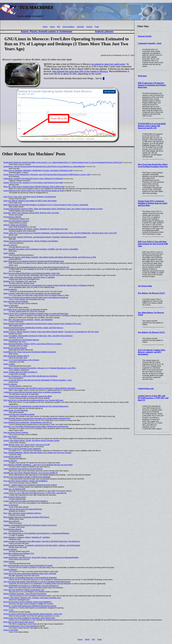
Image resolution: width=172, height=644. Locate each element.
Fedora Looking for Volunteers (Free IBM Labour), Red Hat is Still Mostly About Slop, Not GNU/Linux (42, 541)
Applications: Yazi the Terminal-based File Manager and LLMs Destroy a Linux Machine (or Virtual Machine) (44, 166)
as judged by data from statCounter (108, 64)
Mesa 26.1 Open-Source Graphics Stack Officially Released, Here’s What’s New (34, 187)
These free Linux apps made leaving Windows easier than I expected (30, 574)
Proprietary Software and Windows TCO (19, 553)
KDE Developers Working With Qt (16, 356)
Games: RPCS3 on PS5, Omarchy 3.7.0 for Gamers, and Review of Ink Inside (33, 183)
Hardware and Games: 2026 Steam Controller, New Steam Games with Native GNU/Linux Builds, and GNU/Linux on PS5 (50, 257)
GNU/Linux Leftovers (11, 521)
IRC (59, 27)
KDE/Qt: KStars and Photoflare (15, 225)
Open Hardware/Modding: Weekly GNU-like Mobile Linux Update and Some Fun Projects (37, 453)
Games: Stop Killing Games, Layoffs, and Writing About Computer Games (32, 441)
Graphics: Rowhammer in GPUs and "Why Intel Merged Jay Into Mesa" (31, 376)
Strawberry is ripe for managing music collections (22, 449)
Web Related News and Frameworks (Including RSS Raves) (26, 517)
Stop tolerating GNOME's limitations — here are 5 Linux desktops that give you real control (38, 465)
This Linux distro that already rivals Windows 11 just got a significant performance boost (37, 582)
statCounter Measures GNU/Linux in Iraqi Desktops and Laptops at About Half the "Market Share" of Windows (45, 285)
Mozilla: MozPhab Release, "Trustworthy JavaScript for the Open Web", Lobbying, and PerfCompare (42, 545)
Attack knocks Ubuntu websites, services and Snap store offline (28, 396)
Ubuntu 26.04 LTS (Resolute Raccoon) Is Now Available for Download (30, 578)
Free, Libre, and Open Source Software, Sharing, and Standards (28, 320)
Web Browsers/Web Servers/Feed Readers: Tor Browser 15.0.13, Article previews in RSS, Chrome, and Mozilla (46, 205)
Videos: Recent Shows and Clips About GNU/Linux (23, 509)
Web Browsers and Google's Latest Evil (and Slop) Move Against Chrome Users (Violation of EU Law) (42, 324)
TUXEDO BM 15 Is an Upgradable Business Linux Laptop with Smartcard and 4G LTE (152, 126)
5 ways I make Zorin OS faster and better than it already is (26, 501)
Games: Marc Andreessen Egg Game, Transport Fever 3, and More (29, 277)
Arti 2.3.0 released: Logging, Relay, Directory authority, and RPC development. (152, 352)
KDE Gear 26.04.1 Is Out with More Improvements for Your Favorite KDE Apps (153, 244)
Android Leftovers (104, 32)
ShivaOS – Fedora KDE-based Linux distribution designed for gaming (30, 606)
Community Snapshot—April (150, 43)
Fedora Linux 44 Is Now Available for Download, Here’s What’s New (29, 618)
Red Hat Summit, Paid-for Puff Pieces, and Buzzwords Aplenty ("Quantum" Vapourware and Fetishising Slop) (45, 237)
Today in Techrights (11, 305)
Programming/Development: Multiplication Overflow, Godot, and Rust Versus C (33, 328)
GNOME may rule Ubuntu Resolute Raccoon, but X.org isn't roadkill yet (31, 473)
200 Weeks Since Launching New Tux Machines (22, 310)
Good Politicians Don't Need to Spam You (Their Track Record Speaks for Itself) (34, 191)
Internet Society (145, 36)
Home (45, 27)
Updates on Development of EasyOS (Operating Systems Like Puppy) (30, 525)
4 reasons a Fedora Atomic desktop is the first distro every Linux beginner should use (36, 297)
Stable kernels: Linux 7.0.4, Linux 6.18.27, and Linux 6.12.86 (27, 445)
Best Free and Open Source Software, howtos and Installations (27, 602)
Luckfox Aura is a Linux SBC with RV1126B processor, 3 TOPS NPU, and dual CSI (153, 398)
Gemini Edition (68, 27)
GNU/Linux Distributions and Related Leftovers (21, 340)
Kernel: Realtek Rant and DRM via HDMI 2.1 (20, 372)
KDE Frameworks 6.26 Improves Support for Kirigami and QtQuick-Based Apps (152, 85)
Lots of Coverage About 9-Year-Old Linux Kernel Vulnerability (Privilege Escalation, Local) (38, 380)
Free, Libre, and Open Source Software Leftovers (22, 513)
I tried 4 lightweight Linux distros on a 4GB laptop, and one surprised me (31, 586)
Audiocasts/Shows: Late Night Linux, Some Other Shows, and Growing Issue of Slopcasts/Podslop (41, 557)
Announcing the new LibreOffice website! (19, 414)
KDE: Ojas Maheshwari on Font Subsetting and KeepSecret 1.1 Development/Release (36, 533)
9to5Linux (142, 76)
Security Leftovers (10, 245)
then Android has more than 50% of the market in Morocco (80, 71)
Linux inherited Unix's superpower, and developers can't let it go (28, 422)
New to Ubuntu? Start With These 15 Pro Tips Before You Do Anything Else (32, 293)
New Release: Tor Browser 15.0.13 (151, 293)
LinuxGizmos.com (146, 388)
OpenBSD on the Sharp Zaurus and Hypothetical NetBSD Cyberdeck (30, 352)
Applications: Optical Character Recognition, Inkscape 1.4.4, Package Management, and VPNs (40, 368)
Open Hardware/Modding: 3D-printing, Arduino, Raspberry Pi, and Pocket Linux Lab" (36, 229)
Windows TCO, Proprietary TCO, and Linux (20, 281)
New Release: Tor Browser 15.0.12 (151, 332)
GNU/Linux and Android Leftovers (16, 221)
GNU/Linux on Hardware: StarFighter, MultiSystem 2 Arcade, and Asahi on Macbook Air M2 (38, 170)
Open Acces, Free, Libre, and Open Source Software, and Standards (30, 197)
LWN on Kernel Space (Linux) (15, 497)
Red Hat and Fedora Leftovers (15, 348)
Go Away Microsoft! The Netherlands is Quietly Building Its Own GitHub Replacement (36, 406)
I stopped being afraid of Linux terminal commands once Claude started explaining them (37, 418)
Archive (89, 27)
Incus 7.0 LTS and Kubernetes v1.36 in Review (21, 360)
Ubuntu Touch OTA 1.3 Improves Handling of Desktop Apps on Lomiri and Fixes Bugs (153, 203)
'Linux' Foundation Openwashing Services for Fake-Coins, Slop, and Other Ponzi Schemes (38, 336)
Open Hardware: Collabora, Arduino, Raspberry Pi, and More (27, 537)
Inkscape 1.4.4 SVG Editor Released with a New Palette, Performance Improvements (36, 426)
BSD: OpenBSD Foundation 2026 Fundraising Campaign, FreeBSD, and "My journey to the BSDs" (41, 249)
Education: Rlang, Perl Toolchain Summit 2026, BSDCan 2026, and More (31, 213)
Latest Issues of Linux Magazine (16, 410)
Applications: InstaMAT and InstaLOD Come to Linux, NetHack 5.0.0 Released (33, 179)
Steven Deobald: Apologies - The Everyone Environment (25, 594)
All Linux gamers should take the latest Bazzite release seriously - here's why (33, 614)
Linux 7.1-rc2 (8, 610)
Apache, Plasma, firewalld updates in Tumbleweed (46, 32)
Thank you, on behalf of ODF (15, 489)
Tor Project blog (145, 286)
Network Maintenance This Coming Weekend (21, 626)
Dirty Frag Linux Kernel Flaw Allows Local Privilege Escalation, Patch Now (153, 165)
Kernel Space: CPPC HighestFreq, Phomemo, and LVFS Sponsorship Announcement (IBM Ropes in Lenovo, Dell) (47, 174)
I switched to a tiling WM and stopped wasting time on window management (32, 392)
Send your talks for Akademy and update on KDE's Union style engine (30, 201)
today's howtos (9, 253)
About (52, 27)
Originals (80, 27)
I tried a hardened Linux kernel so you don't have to (23, 469)
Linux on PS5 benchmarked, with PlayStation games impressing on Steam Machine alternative (40, 388)
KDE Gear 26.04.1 (11, 436)
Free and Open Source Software (16, 301)
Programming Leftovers (12, 217)
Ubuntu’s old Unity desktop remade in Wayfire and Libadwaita (27, 477)
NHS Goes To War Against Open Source (19, 622)
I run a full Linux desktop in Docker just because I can (24, 590)
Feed (97, 27)
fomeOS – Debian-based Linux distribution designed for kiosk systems (30, 485)
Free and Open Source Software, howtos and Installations (26, 481)
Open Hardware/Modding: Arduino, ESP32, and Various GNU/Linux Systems (33, 344)
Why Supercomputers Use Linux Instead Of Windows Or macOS (28, 565)
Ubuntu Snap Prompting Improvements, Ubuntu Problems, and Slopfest (31, 241)
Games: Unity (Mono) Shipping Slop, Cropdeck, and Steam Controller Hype (32, 598)
